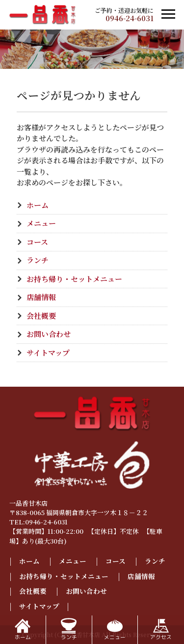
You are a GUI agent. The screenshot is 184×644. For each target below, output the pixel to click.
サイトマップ (48, 353)
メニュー (41, 223)
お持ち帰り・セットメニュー (74, 279)
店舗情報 (41, 297)
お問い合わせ (49, 334)
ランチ (38, 260)
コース (37, 242)
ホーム (38, 205)
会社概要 (41, 316)
